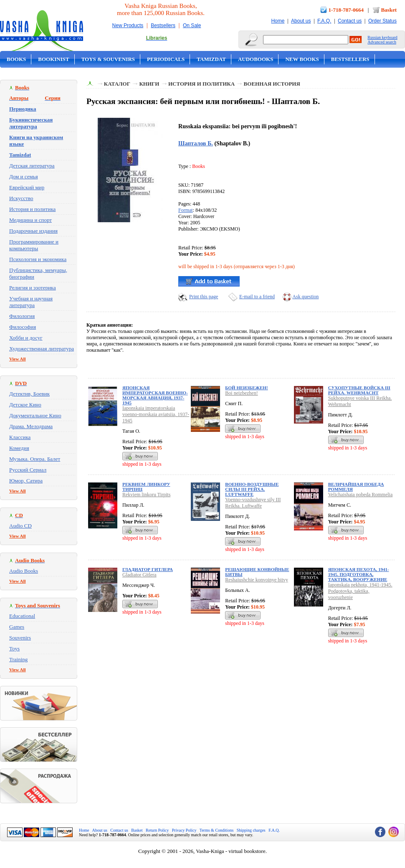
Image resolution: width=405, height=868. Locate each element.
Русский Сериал (28, 470)
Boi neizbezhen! (241, 393)
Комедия (19, 448)
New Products (128, 25)
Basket (389, 10)
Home (278, 21)
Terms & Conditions (217, 830)
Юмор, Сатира (26, 481)
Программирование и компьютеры (34, 245)
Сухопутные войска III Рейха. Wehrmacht (359, 390)
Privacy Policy (184, 830)
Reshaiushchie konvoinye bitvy (257, 580)
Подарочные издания (33, 231)
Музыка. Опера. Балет (35, 459)
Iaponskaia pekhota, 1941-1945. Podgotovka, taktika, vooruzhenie (360, 591)
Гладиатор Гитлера (148, 569)
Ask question (305, 297)
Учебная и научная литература (31, 302)
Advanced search (382, 42)
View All (18, 359)
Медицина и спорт (30, 220)
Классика (20, 437)
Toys (14, 648)
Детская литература (32, 166)
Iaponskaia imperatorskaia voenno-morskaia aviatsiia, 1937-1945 (156, 414)
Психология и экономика (38, 259)
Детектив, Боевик (29, 394)
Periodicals (166, 59)
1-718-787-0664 (346, 10)
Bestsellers (163, 25)
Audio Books (24, 571)
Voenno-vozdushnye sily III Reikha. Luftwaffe (253, 503)
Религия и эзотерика (33, 288)
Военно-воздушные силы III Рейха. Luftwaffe (252, 489)
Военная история (272, 84)
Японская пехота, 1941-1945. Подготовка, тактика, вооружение (359, 574)
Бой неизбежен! (246, 388)
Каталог (117, 84)
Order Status (382, 21)
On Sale (192, 25)
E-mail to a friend (257, 297)
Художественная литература (42, 349)
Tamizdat (211, 59)
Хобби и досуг (26, 338)
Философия (23, 327)
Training (18, 659)
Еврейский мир (27, 187)
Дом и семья (24, 176)
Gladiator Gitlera (139, 575)
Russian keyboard (382, 37)
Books (16, 59)
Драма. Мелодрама (31, 426)
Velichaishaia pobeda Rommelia (361, 495)
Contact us (350, 21)
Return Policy (157, 830)
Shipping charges (251, 830)
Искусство (21, 198)
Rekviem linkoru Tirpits (146, 495)
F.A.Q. (324, 21)
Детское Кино (25, 405)
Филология (22, 316)
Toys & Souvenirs (108, 59)
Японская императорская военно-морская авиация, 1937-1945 (155, 395)
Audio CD (20, 526)
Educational (22, 616)
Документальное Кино (35, 415)
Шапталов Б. (196, 143)
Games (17, 627)
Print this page (204, 297)
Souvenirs (20, 638)
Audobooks (256, 59)
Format (186, 210)
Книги (149, 84)
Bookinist (53, 59)
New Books (302, 59)
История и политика (32, 209)
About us (301, 21)
